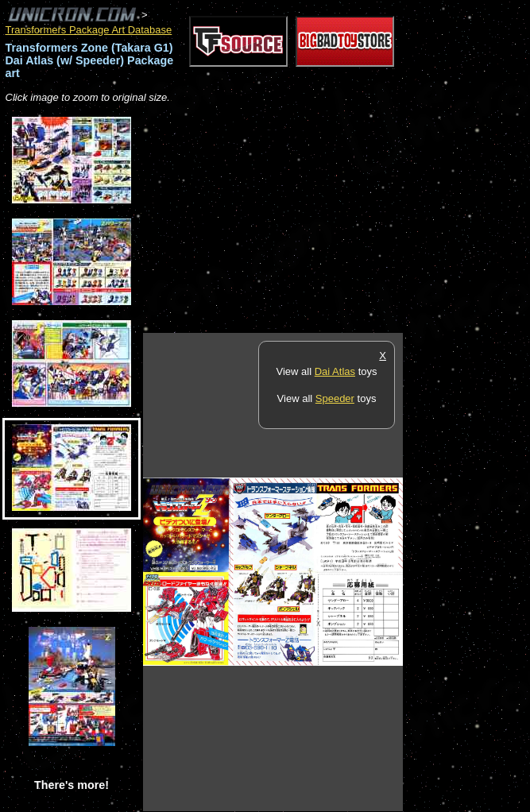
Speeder (335, 398)
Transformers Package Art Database (89, 30)
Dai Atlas (335, 371)
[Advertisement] (329, 219)
